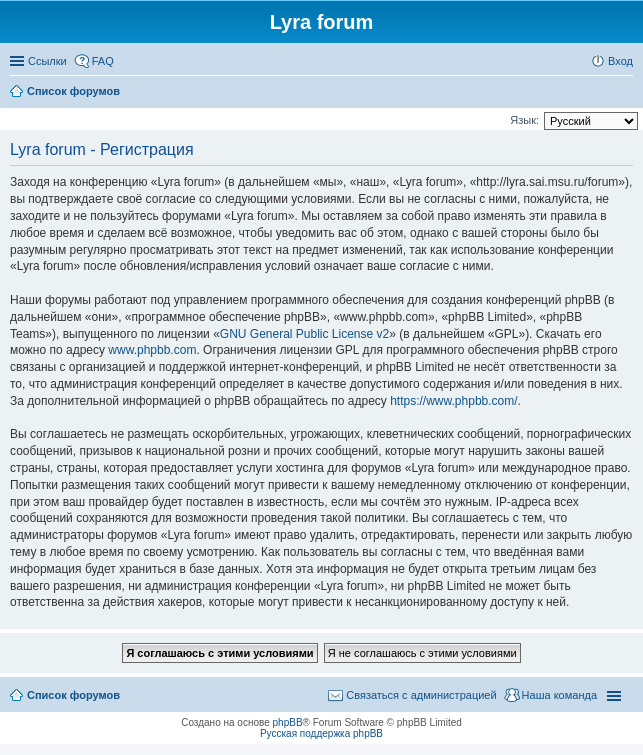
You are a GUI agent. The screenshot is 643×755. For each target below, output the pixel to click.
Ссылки (47, 61)
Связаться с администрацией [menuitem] (421, 695)
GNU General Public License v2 (304, 334)
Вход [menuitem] (620, 61)
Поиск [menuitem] (627, 93)
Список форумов (73, 695)
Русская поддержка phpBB (321, 733)
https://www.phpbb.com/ (453, 401)
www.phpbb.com (152, 350)
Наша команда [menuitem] (559, 695)
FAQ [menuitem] (103, 61)
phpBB (288, 722)
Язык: (524, 120)
